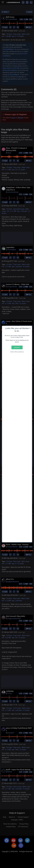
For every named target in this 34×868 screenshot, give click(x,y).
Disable (17, 347)
